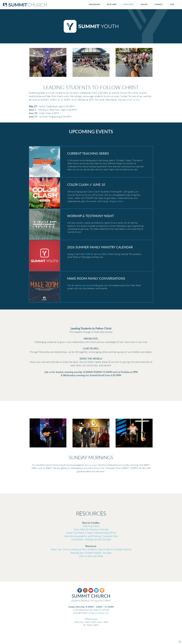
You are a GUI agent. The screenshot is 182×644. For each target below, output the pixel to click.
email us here (134, 100)
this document (85, 286)
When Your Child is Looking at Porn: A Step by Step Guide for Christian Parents (91, 550)
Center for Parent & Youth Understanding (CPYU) (91, 533)
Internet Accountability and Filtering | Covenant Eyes (91, 536)
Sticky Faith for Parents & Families (91, 530)
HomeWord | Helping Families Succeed (91, 540)
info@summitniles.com (98, 613)
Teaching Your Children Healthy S (91, 553)
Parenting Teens (91, 526)
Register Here (117, 201)
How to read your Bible (91, 556)
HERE (88, 254)
